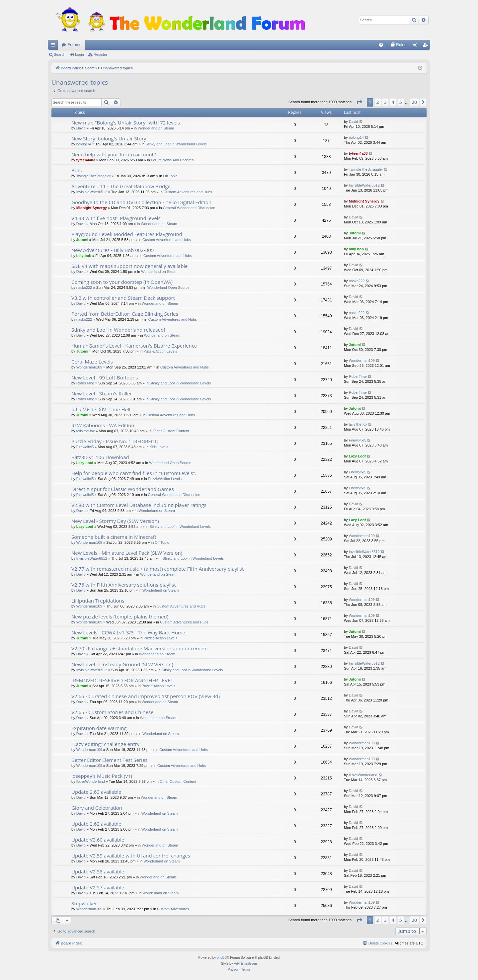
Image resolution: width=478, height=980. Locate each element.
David (81, 128)
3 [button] (385, 102)
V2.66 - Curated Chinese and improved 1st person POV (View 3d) (146, 696)
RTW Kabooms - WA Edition (103, 425)
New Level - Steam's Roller (102, 393)
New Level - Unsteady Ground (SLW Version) (122, 664)
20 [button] (414, 102)
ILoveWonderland (91, 781)
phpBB (222, 958)
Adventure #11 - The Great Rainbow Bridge (121, 186)
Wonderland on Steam (156, 128)
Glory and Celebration (97, 808)
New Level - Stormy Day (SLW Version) (115, 521)
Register (100, 54)
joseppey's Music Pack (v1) (102, 776)
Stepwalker (84, 903)
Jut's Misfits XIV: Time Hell (101, 409)
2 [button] (378, 102)
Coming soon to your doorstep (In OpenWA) (122, 282)
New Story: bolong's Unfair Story (109, 138)
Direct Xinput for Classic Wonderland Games (123, 489)
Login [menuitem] (417, 46)
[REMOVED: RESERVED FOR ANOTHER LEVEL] (123, 680)
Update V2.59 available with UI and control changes (131, 856)
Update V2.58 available (98, 871)
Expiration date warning (99, 728)
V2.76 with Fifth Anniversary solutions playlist (124, 585)
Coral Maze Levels (92, 362)
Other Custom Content (171, 431)
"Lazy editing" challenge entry (105, 744)
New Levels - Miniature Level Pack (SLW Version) (127, 553)
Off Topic (170, 176)
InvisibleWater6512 (92, 192)
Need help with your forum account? (114, 154)
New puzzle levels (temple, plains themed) (120, 616)
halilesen (250, 964)
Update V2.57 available (98, 887)
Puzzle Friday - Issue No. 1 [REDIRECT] (115, 441)
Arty (237, 964)
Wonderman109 (89, 367)
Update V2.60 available (98, 840)
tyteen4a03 (86, 160)
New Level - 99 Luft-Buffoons (105, 377)
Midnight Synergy (92, 208)
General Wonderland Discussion (189, 208)
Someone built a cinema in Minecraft (114, 537)
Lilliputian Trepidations (98, 601)
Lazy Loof (85, 463)
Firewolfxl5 (85, 447)
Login (80, 54)
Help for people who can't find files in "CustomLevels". (134, 473)
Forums (75, 45)
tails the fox (86, 431)
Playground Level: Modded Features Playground (127, 234)
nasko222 (84, 287)
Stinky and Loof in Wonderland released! (118, 330)
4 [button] (393, 102)
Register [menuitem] (427, 46)
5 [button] (401, 102)
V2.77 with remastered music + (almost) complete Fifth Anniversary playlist (158, 569)
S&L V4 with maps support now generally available (130, 266)
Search (60, 54)
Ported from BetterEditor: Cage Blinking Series (125, 314)
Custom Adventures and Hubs (188, 192)
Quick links (54, 46)
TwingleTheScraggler (93, 176)
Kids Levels (159, 447)
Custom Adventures (173, 909)
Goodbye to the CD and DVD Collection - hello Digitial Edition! (142, 202)
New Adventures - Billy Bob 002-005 (113, 250)
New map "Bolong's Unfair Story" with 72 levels (126, 122)
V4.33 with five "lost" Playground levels (116, 218)
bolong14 (84, 144)
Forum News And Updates (172, 160)
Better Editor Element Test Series (109, 760)
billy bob (84, 256)
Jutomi (82, 240)
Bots (77, 170)
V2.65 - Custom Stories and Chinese (112, 712)
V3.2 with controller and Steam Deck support (123, 298)
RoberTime (85, 383)
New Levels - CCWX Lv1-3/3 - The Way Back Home (128, 632)
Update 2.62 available (96, 824)
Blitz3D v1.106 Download (100, 457)
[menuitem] (381, 45)
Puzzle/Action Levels (160, 351)
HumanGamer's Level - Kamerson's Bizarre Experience (134, 346)
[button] (359, 102)
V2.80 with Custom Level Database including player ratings (139, 505)
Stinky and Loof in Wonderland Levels (176, 144)
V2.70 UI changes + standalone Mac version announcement (140, 648)
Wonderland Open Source (168, 287)
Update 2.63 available (96, 792)
